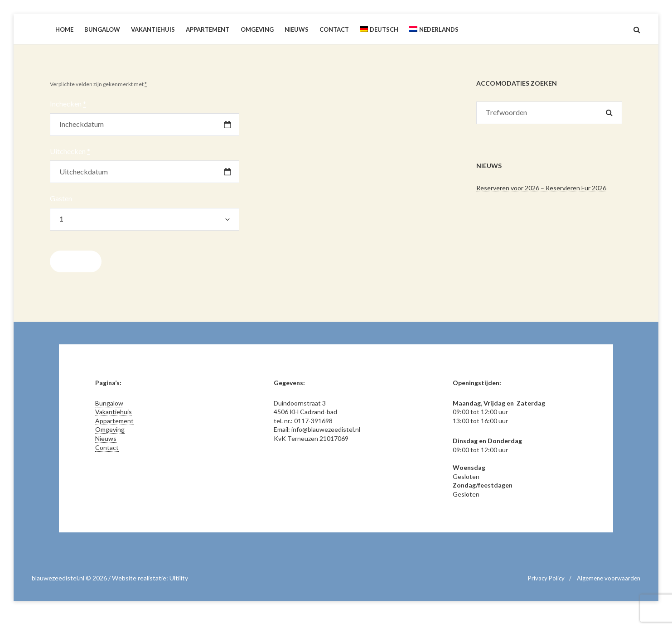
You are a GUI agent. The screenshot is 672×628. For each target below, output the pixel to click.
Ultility (179, 578)
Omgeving (110, 429)
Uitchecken (70, 151)
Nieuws (106, 438)
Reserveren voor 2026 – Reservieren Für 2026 (541, 188)
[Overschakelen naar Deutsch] (379, 29)
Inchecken (68, 104)
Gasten (61, 198)
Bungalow (109, 403)
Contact (107, 447)
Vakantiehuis (114, 412)
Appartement (114, 421)
